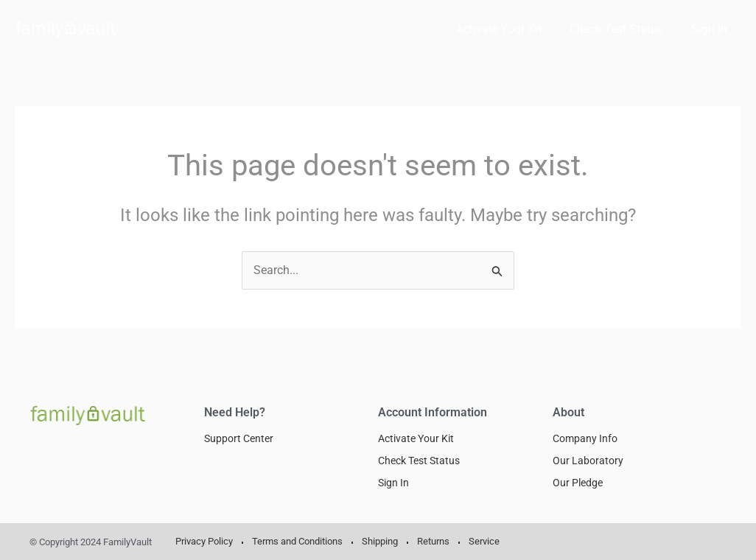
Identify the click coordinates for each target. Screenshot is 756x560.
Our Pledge (578, 483)
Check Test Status (623, 29)
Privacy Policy (204, 541)
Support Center (239, 438)
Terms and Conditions (297, 541)
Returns (433, 541)
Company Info (585, 438)
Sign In (711, 29)
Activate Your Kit (510, 29)
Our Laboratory (588, 461)
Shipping (380, 541)
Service (484, 541)
